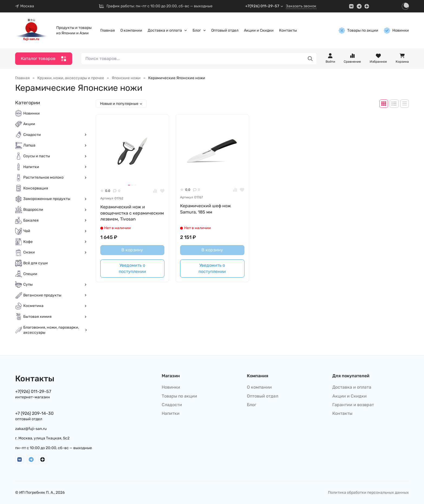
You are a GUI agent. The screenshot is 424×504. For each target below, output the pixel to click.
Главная (108, 30)
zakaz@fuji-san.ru (31, 429)
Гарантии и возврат (353, 405)
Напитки (55, 167)
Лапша (55, 145)
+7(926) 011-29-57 (264, 6)
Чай (55, 231)
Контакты (288, 30)
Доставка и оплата (167, 30)
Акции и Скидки (259, 30)
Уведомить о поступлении (132, 268)
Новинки (396, 31)
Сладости (55, 135)
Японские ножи (126, 78)
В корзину (132, 250)
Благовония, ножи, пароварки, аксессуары (55, 330)
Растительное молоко (55, 177)
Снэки (55, 252)
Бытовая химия (55, 317)
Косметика (55, 306)
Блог (199, 30)
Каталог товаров (44, 59)
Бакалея (55, 220)
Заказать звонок (301, 6)
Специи (30, 274)
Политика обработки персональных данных (368, 493)
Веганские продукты (55, 295)
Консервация (36, 188)
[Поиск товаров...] (310, 59)
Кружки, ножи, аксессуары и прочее (71, 78)
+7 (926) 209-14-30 (34, 413)
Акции (29, 124)
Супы (55, 284)
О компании (131, 30)
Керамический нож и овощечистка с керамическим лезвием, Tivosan (132, 213)
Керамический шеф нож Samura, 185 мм (206, 209)
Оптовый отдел (225, 30)
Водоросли (55, 210)
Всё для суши (36, 263)
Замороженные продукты (55, 199)
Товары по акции (358, 31)
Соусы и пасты (55, 156)
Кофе (55, 242)
